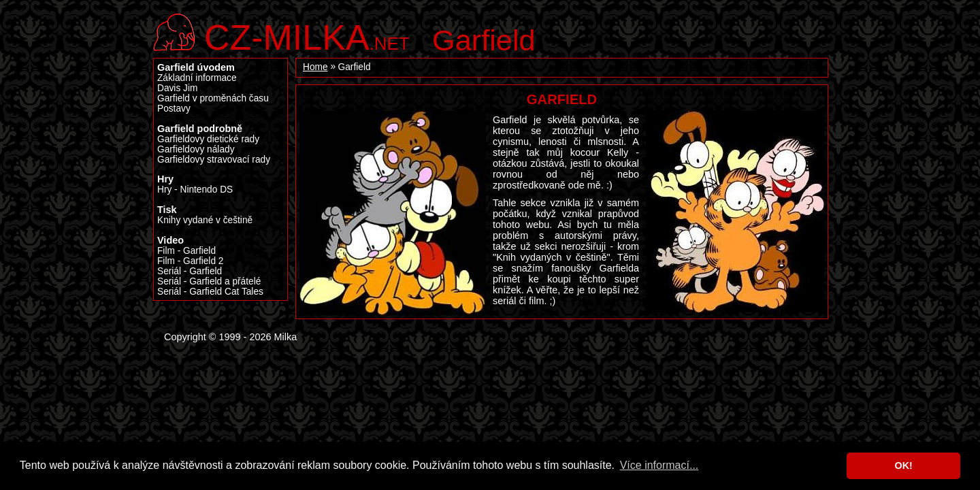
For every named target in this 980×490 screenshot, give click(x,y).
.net (307, 36)
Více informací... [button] (659, 465)
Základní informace (197, 78)
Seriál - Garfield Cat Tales (210, 292)
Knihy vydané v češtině (205, 220)
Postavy (174, 109)
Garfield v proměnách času (213, 98)
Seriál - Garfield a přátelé (209, 281)
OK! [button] (903, 465)
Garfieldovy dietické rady (208, 139)
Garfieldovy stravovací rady (214, 160)
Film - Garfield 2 (190, 261)
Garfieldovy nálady (196, 149)
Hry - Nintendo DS (195, 190)
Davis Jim (177, 88)
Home (315, 67)
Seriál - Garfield (190, 271)
